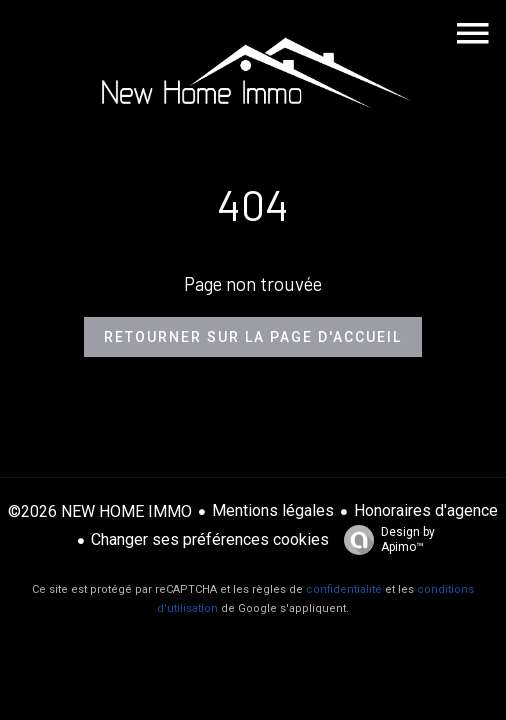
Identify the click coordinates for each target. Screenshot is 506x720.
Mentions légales (273, 510)
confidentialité (344, 589)
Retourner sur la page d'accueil (253, 337)
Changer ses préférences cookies (210, 539)
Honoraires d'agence (426, 510)
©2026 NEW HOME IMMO (100, 511)
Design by (384, 540)
